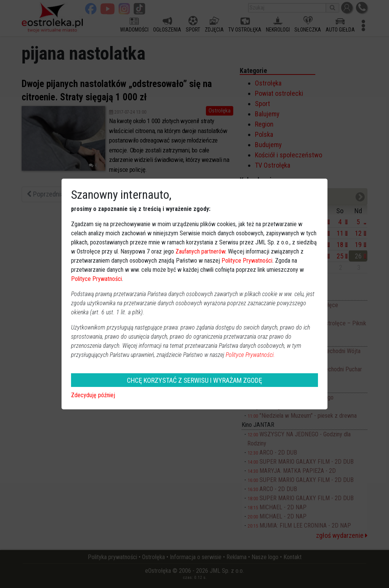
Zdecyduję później (93, 395)
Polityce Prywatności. (250, 355)
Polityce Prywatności (247, 261)
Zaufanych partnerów (200, 251)
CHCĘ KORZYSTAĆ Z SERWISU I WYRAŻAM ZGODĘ (194, 380)
